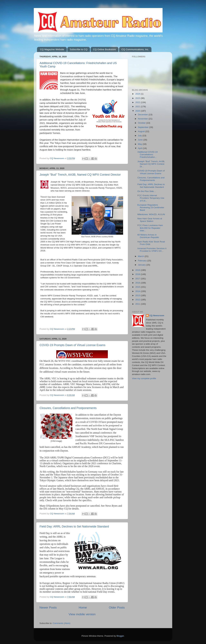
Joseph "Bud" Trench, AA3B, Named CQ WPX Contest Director (80, 175)
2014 (138, 291)
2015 (138, 287)
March (141, 256)
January (142, 265)
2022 (138, 102)
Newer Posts (48, 607)
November (143, 119)
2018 (138, 274)
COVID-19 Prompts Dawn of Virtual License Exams (73, 345)
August (142, 131)
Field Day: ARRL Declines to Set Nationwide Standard (74, 527)
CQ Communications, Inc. (135, 49)
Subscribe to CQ (79, 49)
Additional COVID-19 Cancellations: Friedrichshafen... (147, 154)
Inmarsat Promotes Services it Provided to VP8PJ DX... (152, 250)
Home (83, 607)
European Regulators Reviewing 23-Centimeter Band (151, 207)
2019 (138, 270)
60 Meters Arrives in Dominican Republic (148, 236)
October (142, 123)
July (140, 136)
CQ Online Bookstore (104, 49)
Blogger (120, 636)
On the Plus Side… (147, 191)
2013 (138, 295)
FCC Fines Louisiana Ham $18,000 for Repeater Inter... (150, 228)
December (143, 115)
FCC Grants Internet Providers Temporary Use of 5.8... (151, 198)
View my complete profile (144, 378)
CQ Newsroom (157, 315)
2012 (138, 300)
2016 (138, 283)
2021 (138, 107)
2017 (138, 279)
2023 (138, 98)
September (144, 127)
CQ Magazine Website (52, 49)
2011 (138, 304)
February (143, 261)
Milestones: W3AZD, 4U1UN (151, 214)
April (140, 148)
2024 (138, 94)
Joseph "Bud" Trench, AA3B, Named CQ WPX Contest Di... (151, 164)
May (140, 144)
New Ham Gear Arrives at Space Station (150, 220)
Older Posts (117, 607)
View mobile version (82, 614)
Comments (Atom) (62, 623)
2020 (138, 111)
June (141, 140)
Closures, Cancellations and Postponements (68, 408)
